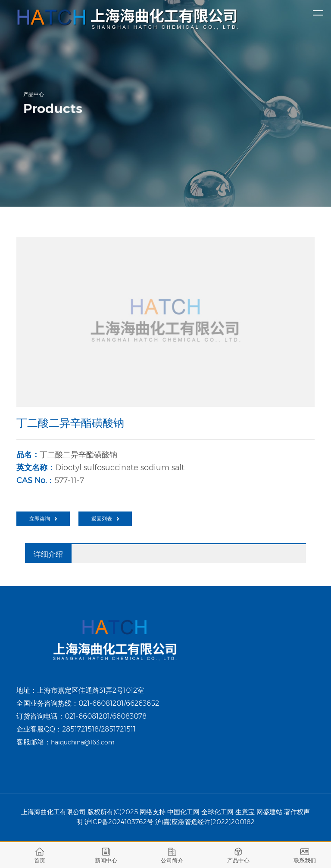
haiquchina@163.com (83, 742)
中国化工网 (183, 812)
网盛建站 (269, 812)
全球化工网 (217, 812)
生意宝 (245, 812)
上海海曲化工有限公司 (53, 812)
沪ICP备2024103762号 (119, 822)
